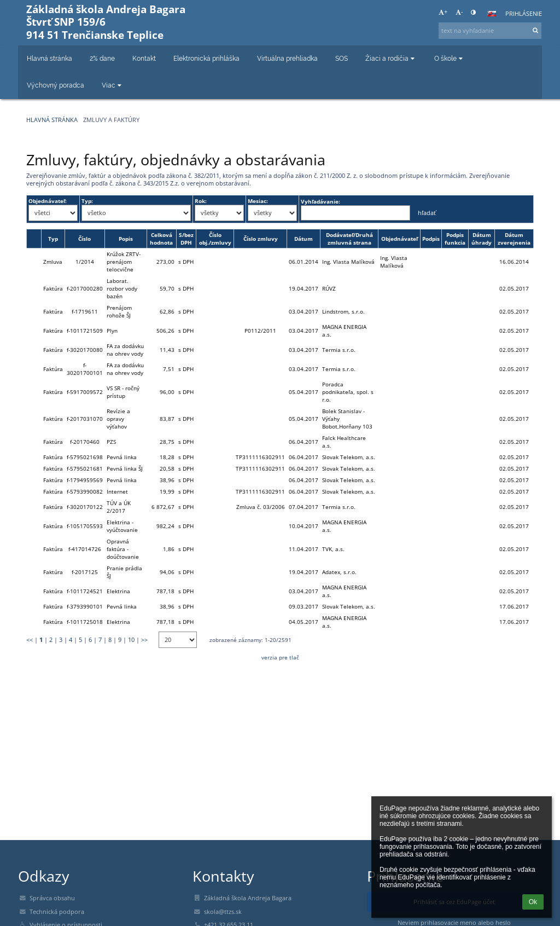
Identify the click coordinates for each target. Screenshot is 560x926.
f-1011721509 (85, 331)
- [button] (459, 12)
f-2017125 (85, 572)
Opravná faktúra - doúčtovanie (123, 549)
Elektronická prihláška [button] (206, 59)
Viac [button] (113, 85)
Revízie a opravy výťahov (118, 419)
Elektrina (118, 591)
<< (30, 640)
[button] (492, 14)
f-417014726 (85, 549)
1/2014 (85, 262)
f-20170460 (85, 442)
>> (144, 640)
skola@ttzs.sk (223, 912)
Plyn (112, 331)
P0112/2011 (260, 331)
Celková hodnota (161, 239)
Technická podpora (57, 912)
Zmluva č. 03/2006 (261, 507)
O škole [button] (450, 59)
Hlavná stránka (52, 120)
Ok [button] (533, 902)
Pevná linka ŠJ (125, 468)
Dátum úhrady (482, 239)
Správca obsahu (52, 898)
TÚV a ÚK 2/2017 (119, 507)
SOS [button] (342, 59)
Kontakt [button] (144, 59)
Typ (53, 239)
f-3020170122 (85, 507)
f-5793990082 (85, 491)
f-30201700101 (85, 369)
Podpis (431, 239)
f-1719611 (85, 311)
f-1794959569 (85, 480)
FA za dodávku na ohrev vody (125, 350)
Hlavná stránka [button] (49, 59)
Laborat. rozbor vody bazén (122, 288)
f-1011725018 (85, 622)
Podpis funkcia (455, 239)
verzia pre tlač (280, 657)
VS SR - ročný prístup (123, 392)
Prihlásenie (524, 14)
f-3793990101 (85, 606)
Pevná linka (122, 457)
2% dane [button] (102, 59)
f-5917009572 (85, 392)
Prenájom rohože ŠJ (119, 311)
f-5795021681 (85, 468)
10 (131, 640)
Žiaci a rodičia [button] (391, 59)
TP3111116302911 (260, 457)
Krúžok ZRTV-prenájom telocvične (124, 262)
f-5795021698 (85, 457)
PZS (111, 442)
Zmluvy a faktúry (111, 120)
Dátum (304, 239)
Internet (117, 491)
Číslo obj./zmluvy (215, 239)
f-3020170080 (85, 350)
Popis (126, 239)
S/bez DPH (186, 239)
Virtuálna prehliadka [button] (287, 59)
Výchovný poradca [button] (56, 85)
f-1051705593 (85, 526)
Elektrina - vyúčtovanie (122, 526)
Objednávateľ (399, 239)
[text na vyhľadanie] (490, 31)
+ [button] (443, 12)
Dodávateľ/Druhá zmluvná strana (349, 239)
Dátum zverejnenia (514, 239)
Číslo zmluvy (261, 239)
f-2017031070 (85, 419)
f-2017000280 (85, 288)
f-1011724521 (85, 591)
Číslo (84, 239)
